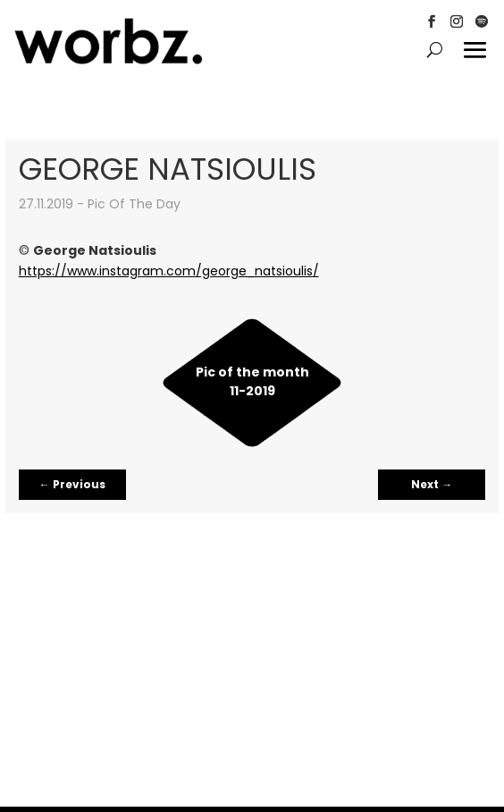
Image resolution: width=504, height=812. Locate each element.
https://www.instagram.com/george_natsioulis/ (169, 271)
